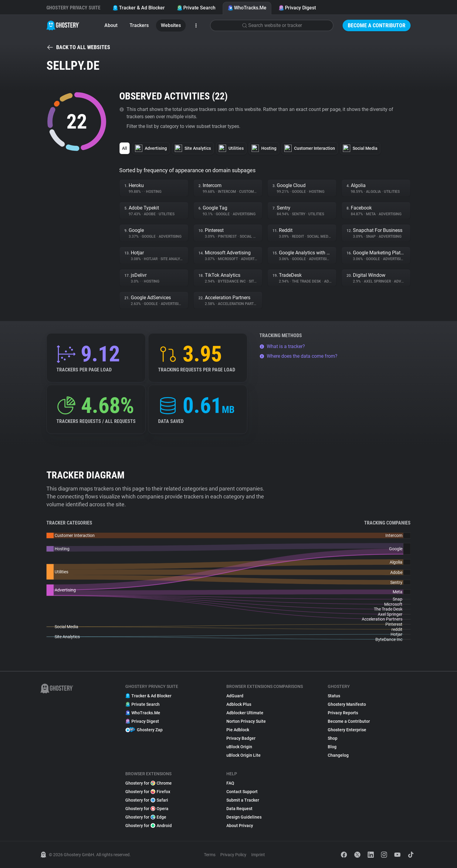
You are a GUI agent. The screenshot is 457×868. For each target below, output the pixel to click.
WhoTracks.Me (247, 8)
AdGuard (235, 696)
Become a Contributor (377, 25)
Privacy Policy (233, 855)
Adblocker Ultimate (245, 713)
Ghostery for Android (149, 826)
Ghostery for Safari (147, 800)
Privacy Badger (241, 738)
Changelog (338, 755)
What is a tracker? (282, 346)
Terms (210, 855)
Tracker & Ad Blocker (139, 8)
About (111, 25)
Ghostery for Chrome (149, 783)
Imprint (258, 855)
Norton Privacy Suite (246, 721)
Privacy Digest (297, 8)
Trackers (139, 25)
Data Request (239, 809)
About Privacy (240, 826)
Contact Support (242, 792)
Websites (171, 25)
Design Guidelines (244, 817)
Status (334, 696)
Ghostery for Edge (146, 817)
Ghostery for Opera (147, 809)
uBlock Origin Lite (244, 755)
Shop (333, 738)
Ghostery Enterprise (347, 730)
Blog (332, 747)
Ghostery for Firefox (148, 792)
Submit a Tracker (243, 800)
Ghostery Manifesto (347, 704)
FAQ (230, 783)
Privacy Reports (343, 713)
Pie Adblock (238, 730)
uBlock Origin (239, 747)
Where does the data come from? (298, 356)
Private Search (196, 8)
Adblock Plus (239, 704)
